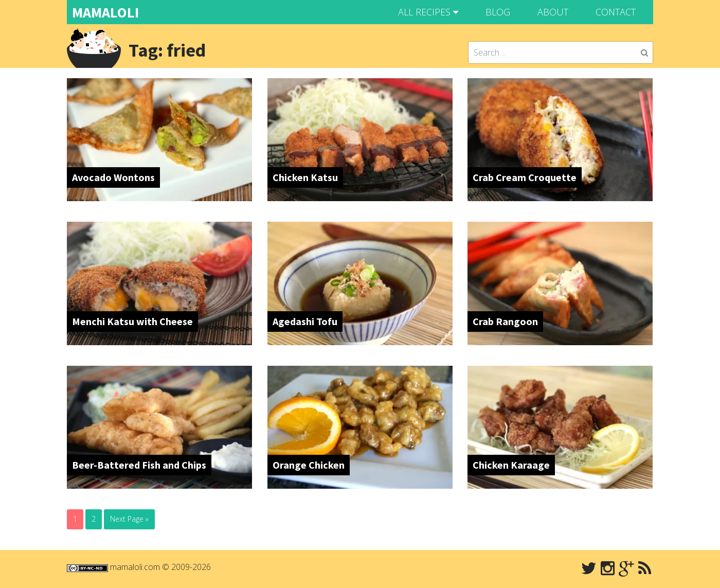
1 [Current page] (75, 519)
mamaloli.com (135, 567)
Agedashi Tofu (305, 321)
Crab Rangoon (505, 321)
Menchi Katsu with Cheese (132, 321)
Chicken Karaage (511, 465)
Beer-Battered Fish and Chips (139, 465)
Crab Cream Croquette (525, 177)
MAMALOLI (105, 12)
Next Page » (129, 519)
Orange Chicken (309, 465)
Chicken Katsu (305, 177)
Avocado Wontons (113, 177)
